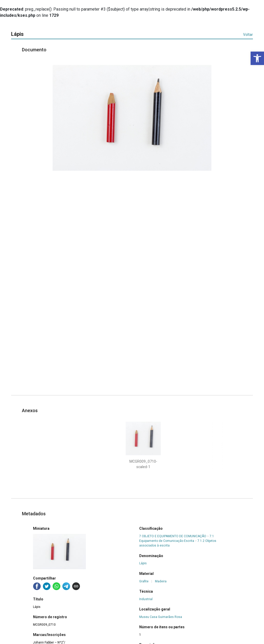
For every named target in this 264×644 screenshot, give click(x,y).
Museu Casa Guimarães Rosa (161, 617)
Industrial (146, 599)
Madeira (161, 581)
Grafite (144, 581)
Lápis (143, 563)
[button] (257, 58)
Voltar (248, 35)
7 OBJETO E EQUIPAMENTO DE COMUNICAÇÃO (173, 536)
